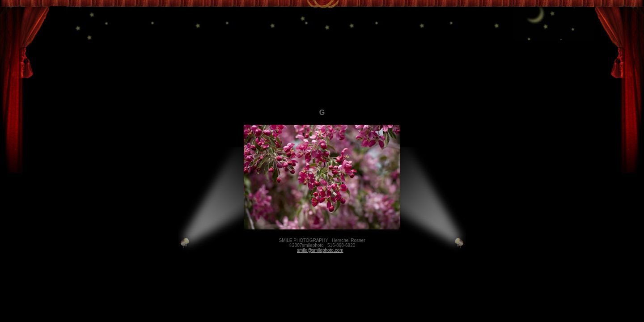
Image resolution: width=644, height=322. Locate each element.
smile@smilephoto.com (320, 250)
